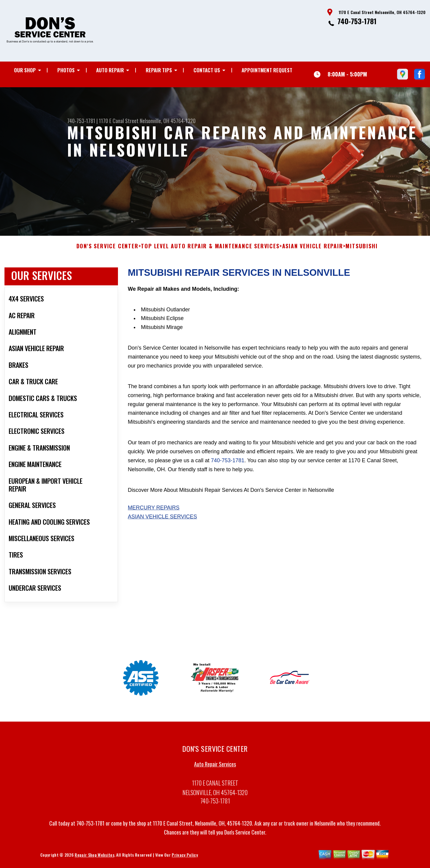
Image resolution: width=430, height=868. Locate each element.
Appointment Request (267, 70)
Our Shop (25, 70)
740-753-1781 (357, 21)
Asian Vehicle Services (162, 524)
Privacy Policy (185, 862)
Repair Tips (159, 70)
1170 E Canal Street (119, 121)
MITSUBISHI (361, 254)
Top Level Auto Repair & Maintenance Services (210, 254)
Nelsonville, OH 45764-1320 (168, 121)
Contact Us (207, 70)
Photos (66, 70)
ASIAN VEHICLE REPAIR (313, 254)
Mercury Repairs (154, 515)
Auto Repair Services (215, 771)
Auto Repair (110, 70)
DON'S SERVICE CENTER (107, 254)
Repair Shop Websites (94, 862)
